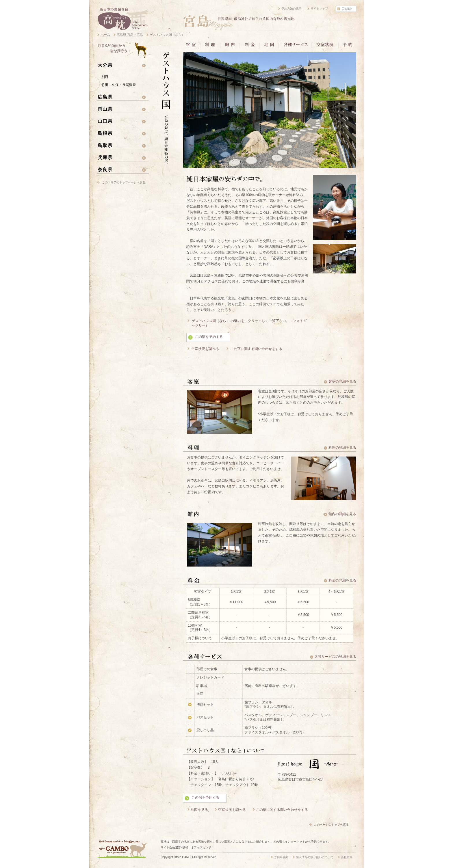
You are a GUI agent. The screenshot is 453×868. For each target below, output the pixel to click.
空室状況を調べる (205, 349)
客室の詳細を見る (342, 381)
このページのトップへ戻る (331, 825)
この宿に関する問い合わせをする (256, 349)
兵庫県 (105, 157)
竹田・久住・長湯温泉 (119, 85)
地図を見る (199, 810)
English (347, 9)
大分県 (105, 65)
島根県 (105, 133)
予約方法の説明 (292, 9)
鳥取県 (105, 145)
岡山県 (105, 109)
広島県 (105, 97)
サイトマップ (319, 9)
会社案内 (347, 857)
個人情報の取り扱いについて (315, 857)
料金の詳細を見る (342, 580)
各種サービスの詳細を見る (335, 657)
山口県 (105, 121)
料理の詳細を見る (342, 448)
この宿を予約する (209, 337)
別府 (105, 77)
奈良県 (105, 169)
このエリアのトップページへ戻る (124, 182)
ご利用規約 (281, 857)
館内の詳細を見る (342, 514)
